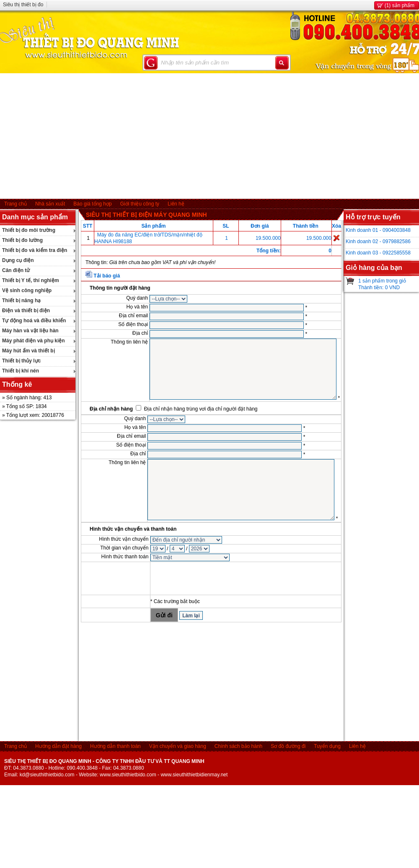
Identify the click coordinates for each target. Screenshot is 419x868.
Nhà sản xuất (50, 204)
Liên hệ (176, 204)
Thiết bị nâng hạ (21, 300)
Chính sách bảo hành (238, 746)
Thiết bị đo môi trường (29, 230)
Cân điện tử (16, 270)
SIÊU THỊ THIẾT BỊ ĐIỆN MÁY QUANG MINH (146, 215)
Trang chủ (16, 204)
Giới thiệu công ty (140, 204)
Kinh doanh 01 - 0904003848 (378, 230)
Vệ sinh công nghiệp (27, 290)
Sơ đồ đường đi (288, 746)
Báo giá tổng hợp (92, 204)
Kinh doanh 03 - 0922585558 (378, 253)
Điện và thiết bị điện (26, 311)
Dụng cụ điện (18, 260)
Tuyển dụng (327, 746)
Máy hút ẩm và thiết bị (28, 351)
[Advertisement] (210, 136)
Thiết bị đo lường (22, 240)
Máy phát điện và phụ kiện (34, 341)
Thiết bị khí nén (21, 371)
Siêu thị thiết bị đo (23, 5)
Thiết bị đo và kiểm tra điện (35, 250)
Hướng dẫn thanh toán (115, 746)
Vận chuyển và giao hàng (178, 746)
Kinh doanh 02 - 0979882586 (378, 241)
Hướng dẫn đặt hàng (58, 746)
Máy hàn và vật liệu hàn (30, 331)
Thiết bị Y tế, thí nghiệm (31, 280)
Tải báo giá (107, 276)
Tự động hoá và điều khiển (34, 321)
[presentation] (214, 578)
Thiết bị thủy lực (21, 361)
